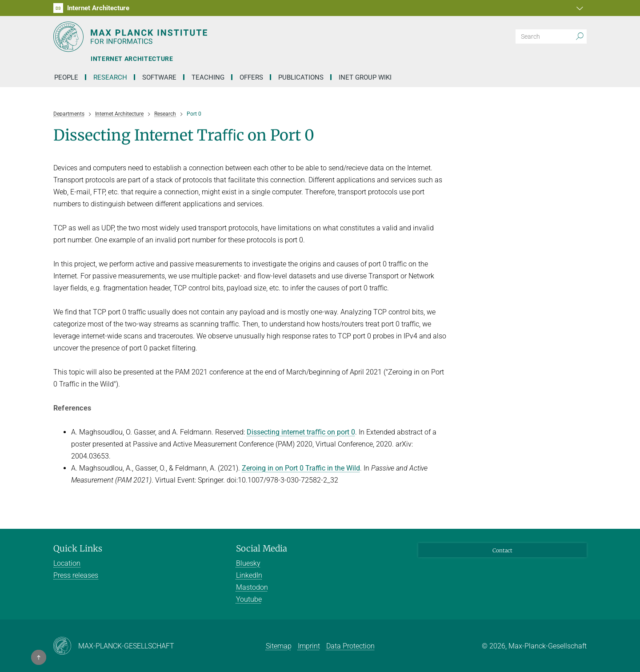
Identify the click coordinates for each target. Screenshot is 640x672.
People (66, 77)
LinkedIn (249, 575)
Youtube (249, 599)
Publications (301, 77)
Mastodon (252, 587)
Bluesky (248, 563)
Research (110, 77)
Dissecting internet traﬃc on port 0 (301, 432)
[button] (579, 8)
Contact (502, 550)
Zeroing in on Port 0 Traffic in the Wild (301, 468)
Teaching (208, 77)
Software (159, 77)
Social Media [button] (262, 548)
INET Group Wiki (365, 77)
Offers (251, 77)
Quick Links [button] (78, 548)
